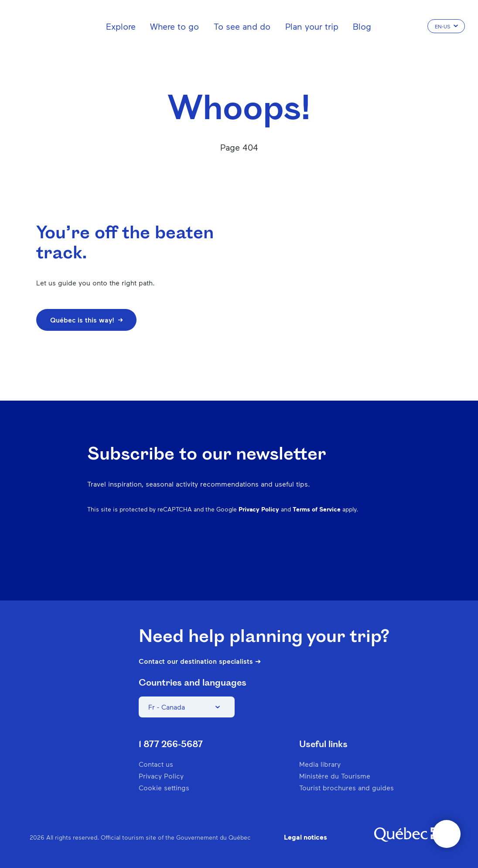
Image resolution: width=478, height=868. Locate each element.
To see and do (242, 26)
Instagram (294, 552)
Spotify (339, 552)
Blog (362, 26)
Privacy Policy (259, 509)
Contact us (156, 764)
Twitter (362, 552)
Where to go (174, 26)
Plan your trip (312, 26)
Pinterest (317, 552)
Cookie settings (164, 787)
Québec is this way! (86, 320)
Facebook (271, 552)
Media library (320, 764)
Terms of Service (317, 509)
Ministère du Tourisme (335, 776)
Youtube (385, 552)
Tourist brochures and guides (347, 787)
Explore (121, 26)
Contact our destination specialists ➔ (200, 661)
